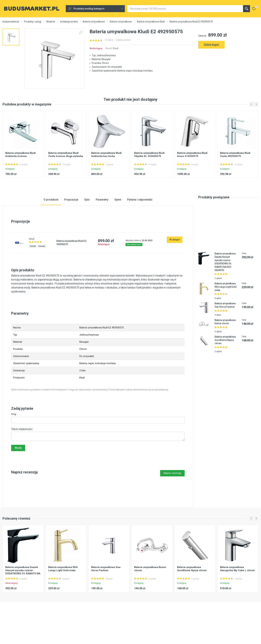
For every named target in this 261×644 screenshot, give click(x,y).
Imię (14, 436)
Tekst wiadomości (22, 451)
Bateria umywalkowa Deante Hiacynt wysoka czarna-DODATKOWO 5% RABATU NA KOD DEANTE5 (23, 594)
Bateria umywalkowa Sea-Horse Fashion (106, 590)
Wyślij (18, 469)
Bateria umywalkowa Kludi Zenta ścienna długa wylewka (66, 176)
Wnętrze (51, 22)
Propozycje (71, 221)
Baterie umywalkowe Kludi (151, 22)
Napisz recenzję (172, 495)
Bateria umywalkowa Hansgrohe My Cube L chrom (237, 590)
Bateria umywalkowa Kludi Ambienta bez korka (106, 176)
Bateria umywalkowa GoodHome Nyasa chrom (225, 362)
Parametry (102, 221)
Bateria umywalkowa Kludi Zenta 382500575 (235, 176)
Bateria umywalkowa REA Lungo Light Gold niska (226, 308)
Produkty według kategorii (96, 9)
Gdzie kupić (211, 45)
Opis (87, 221)
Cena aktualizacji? (134, 266)
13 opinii (109, 40)
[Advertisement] (228, 64)
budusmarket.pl (11, 22)
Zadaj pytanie (124, 40)
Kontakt (33, 268)
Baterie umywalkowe (94, 22)
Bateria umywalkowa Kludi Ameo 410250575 (192, 176)
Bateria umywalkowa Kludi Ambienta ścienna (20, 176)
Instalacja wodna (69, 22)
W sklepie (175, 261)
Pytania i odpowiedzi (140, 221)
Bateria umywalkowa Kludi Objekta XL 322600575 (149, 176)
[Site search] (185, 9)
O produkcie (51, 221)
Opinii (118, 221)
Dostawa (42, 268)
